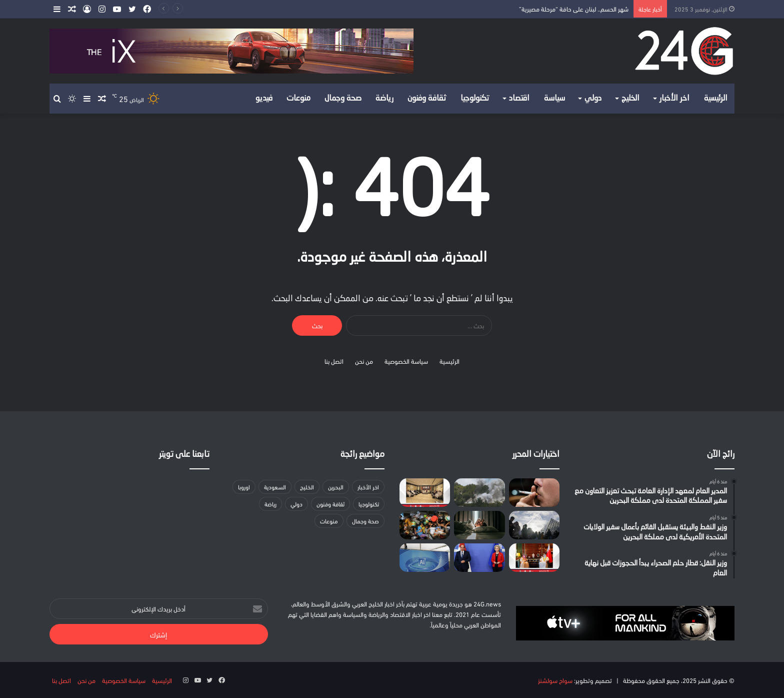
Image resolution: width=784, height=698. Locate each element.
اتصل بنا (334, 361)
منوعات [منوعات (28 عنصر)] (329, 521)
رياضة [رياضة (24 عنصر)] (270, 504)
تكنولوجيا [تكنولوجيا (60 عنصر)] (369, 504)
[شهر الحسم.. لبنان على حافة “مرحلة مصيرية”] (479, 493)
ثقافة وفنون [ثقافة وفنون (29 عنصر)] (330, 504)
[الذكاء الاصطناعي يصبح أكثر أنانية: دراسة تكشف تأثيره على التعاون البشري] (425, 558)
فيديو (264, 99)
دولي (593, 99)
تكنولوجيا (475, 99)
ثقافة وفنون (427, 99)
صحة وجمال (343, 99)
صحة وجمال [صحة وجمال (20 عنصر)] (365, 521)
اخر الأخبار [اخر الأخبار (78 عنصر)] (368, 487)
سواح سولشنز (555, 680)
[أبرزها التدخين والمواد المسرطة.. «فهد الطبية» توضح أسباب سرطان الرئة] (534, 493)
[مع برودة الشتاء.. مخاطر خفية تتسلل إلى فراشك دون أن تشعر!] (479, 525)
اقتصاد (519, 99)
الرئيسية (716, 99)
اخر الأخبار (674, 99)
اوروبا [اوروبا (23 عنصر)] (244, 487)
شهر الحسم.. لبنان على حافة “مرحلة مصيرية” (574, 9)
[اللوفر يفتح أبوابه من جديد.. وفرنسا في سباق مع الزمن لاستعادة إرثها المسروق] (534, 525)
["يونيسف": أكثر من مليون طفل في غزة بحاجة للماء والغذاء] (425, 525)
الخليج (630, 99)
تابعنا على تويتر (184, 455)
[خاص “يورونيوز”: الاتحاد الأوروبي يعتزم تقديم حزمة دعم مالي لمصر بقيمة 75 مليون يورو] (479, 558)
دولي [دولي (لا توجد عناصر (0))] (296, 504)
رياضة (384, 99)
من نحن (364, 361)
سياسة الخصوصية (406, 361)
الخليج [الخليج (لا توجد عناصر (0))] (307, 487)
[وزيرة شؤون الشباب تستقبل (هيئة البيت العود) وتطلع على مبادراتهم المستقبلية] (425, 493)
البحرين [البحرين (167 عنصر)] (336, 487)
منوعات (298, 99)
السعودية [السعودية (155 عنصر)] (275, 487)
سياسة (554, 99)
